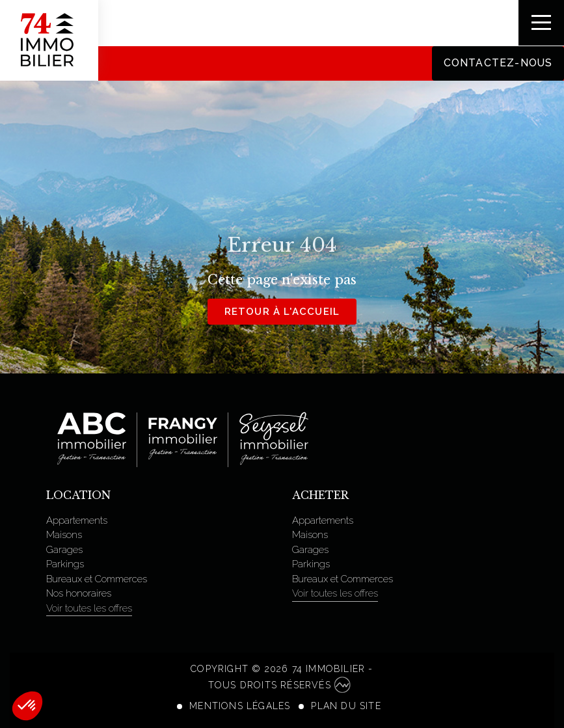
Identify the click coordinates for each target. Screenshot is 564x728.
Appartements (77, 520)
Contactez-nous (497, 63)
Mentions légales (240, 706)
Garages (64, 550)
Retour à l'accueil (282, 312)
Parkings (65, 564)
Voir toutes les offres (89, 608)
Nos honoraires (79, 593)
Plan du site (346, 706)
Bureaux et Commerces (97, 579)
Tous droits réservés (279, 685)
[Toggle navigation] (541, 23)
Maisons (64, 535)
